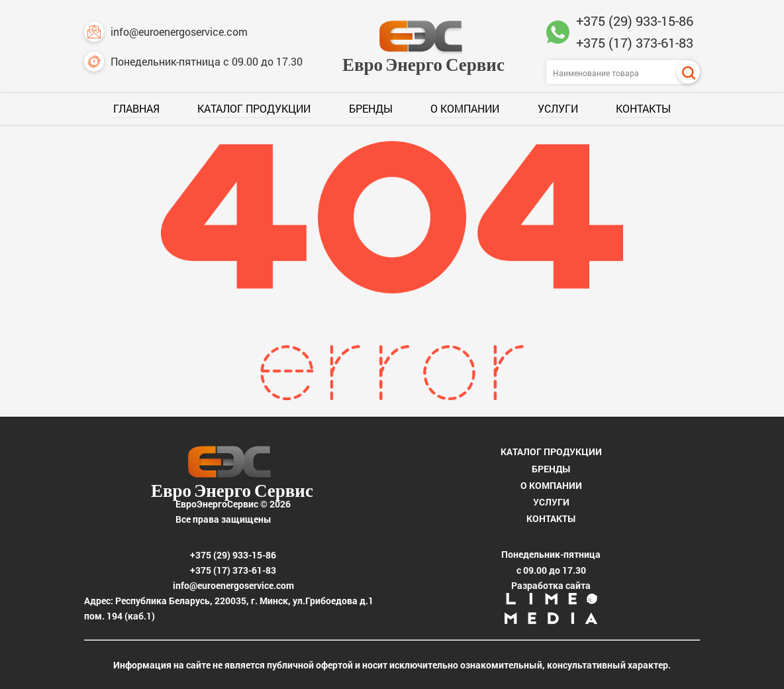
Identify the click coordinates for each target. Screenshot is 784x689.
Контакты (643, 108)
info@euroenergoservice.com (166, 32)
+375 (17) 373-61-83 (635, 42)
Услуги (558, 108)
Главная (136, 108)
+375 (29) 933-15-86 (635, 21)
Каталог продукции (254, 108)
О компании (465, 108)
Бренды (371, 108)
